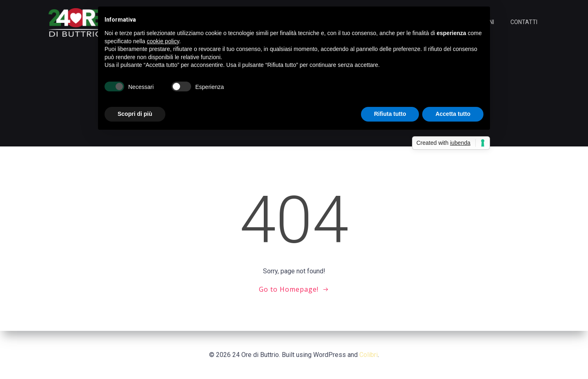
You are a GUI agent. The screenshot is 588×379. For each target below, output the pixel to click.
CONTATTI (524, 22)
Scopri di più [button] (135, 114)
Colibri (369, 355)
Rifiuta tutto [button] (390, 114)
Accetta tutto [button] (453, 114)
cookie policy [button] (163, 41)
